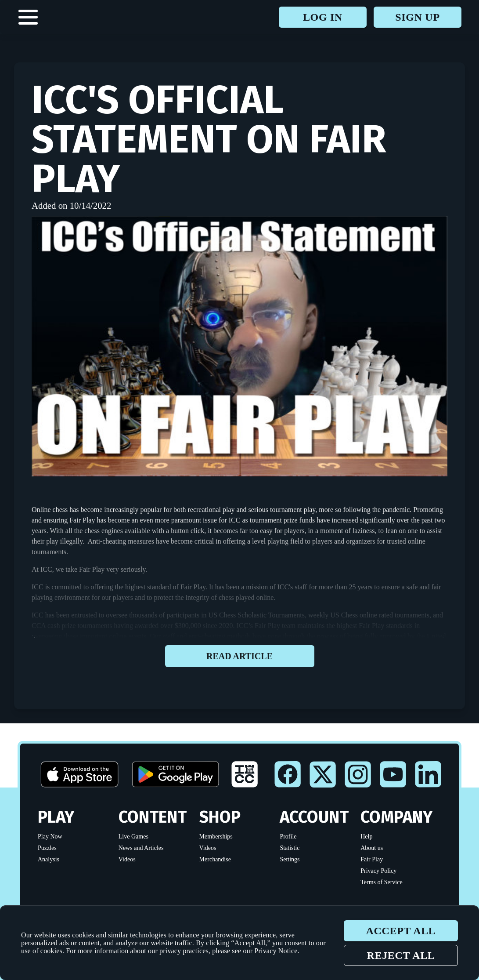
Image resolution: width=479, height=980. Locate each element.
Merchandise (215, 859)
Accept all (401, 931)
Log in (323, 17)
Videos (127, 859)
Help (366, 837)
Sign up (417, 17)
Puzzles (47, 848)
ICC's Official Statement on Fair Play (209, 139)
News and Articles (141, 848)
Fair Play (372, 859)
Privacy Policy (378, 871)
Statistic (290, 848)
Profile (288, 837)
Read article (240, 656)
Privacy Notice (276, 951)
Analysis (49, 859)
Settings (290, 859)
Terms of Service (381, 882)
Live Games (133, 837)
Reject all (401, 955)
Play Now (50, 837)
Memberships (216, 837)
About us (372, 848)
